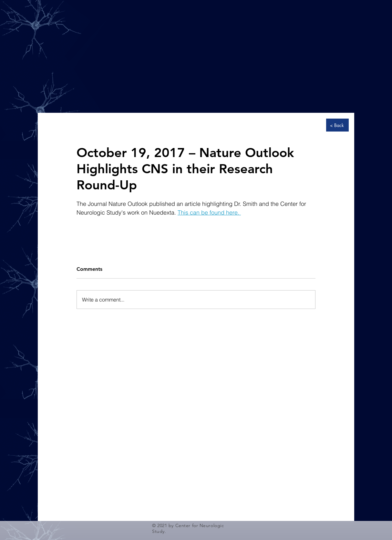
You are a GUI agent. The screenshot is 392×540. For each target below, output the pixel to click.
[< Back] (337, 125)
